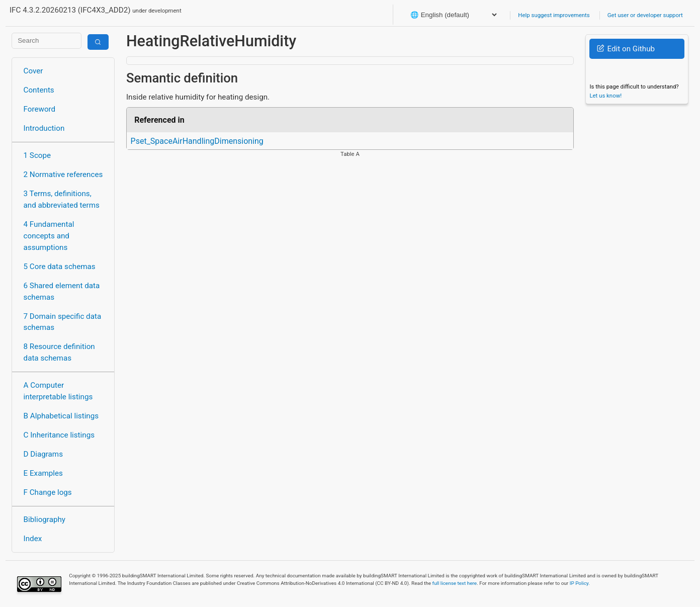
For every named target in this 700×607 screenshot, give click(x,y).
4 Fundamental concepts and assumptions (49, 236)
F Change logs (48, 492)
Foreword (40, 109)
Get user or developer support (645, 15)
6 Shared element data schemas (62, 291)
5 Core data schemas (60, 267)
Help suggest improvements (554, 15)
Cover (33, 71)
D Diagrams (43, 454)
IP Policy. (580, 583)
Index (33, 539)
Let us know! (605, 96)
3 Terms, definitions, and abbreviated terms (62, 199)
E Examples (43, 473)
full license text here (455, 583)
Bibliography (45, 519)
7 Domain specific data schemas (63, 322)
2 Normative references (63, 175)
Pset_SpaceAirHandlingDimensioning (197, 141)
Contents (39, 90)
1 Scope (37, 155)
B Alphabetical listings (61, 416)
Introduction (44, 128)
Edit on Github (626, 49)
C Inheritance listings (59, 435)
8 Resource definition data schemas (59, 352)
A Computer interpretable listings (58, 391)
